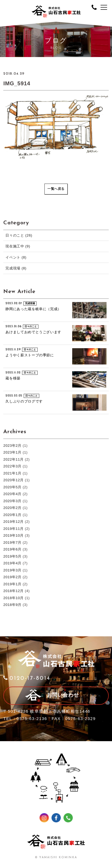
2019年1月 (12, 584)
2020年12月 (13, 480)
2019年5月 (12, 556)
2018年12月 (13, 591)
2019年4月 (12, 563)
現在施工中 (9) (18, 246)
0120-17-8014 (27, 678)
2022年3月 (12, 466)
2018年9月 (12, 605)
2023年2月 (12, 446)
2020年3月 (12, 501)
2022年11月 (13, 459)
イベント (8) (16, 257)
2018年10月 (13, 598)
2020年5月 (12, 487)
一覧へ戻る (56, 189)
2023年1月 (12, 452)
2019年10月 (13, 535)
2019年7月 (12, 542)
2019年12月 (13, 522)
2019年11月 (13, 529)
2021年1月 (12, 473)
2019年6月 (12, 549)
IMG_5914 (17, 83)
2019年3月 (12, 570)
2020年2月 (12, 508)
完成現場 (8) (16, 268)
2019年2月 (12, 577)
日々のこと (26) (19, 235)
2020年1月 (12, 515)
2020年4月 (12, 494)
